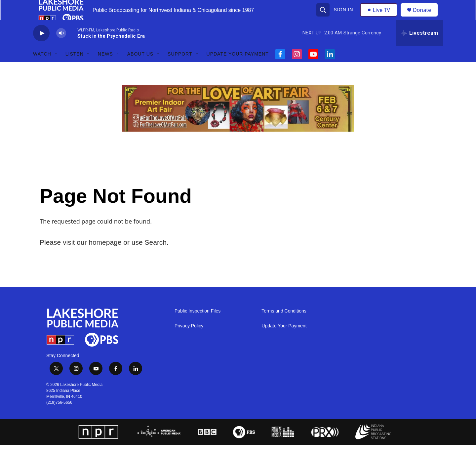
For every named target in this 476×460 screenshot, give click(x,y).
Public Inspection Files (198, 326)
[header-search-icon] (324, 17)
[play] (41, 48)
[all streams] (419, 48)
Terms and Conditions (284, 326)
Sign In (344, 17)
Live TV (380, 17)
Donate (426, 17)
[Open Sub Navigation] (56, 69)
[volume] (61, 48)
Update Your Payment (238, 69)
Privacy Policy (189, 341)
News (105, 69)
